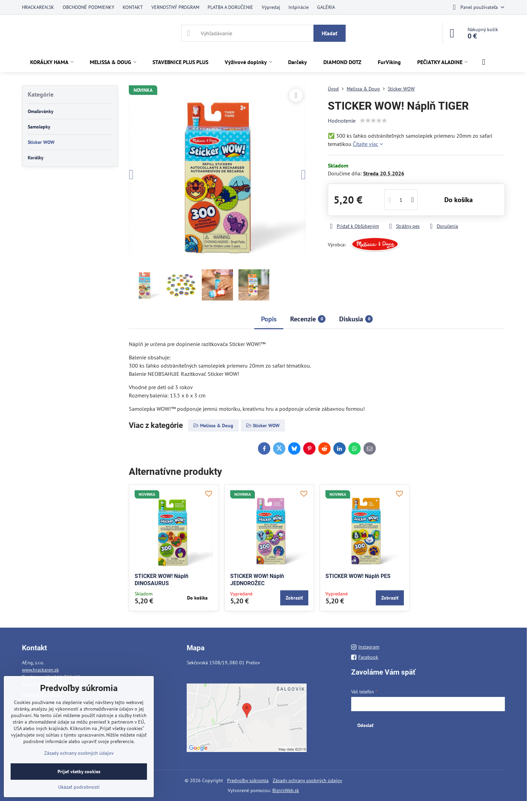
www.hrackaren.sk (40, 670)
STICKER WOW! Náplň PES (358, 576)
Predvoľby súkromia (248, 780)
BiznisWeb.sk (286, 790)
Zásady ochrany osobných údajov (307, 780)
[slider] (373, 121)
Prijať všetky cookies (79, 772)
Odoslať (365, 725)
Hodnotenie (342, 121)
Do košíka (459, 200)
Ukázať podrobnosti (79, 787)
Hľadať (330, 33)
